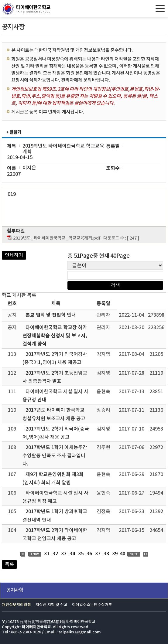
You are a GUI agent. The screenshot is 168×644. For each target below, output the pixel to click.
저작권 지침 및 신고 (51, 605)
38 (106, 554)
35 (81, 554)
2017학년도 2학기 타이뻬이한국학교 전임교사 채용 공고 (55, 535)
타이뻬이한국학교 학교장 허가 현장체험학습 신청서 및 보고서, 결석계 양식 (55, 336)
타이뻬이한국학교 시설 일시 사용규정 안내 (55, 396)
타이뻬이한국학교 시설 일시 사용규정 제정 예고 (55, 497)
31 (47, 554)
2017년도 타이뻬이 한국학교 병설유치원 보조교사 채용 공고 (54, 414)
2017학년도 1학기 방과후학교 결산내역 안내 (55, 516)
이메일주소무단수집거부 (92, 605)
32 (55, 554)
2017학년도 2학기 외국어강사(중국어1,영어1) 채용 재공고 (55, 358)
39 (115, 554)
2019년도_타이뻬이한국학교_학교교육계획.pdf (57, 238)
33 (64, 554)
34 (72, 554)
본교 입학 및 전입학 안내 (51, 315)
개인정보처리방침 (16, 605)
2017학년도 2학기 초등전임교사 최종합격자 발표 (55, 377)
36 (89, 554)
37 (98, 554)
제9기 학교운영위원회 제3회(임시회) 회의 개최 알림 (53, 479)
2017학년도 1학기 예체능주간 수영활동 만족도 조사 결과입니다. (55, 456)
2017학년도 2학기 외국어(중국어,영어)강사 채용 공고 (56, 433)
